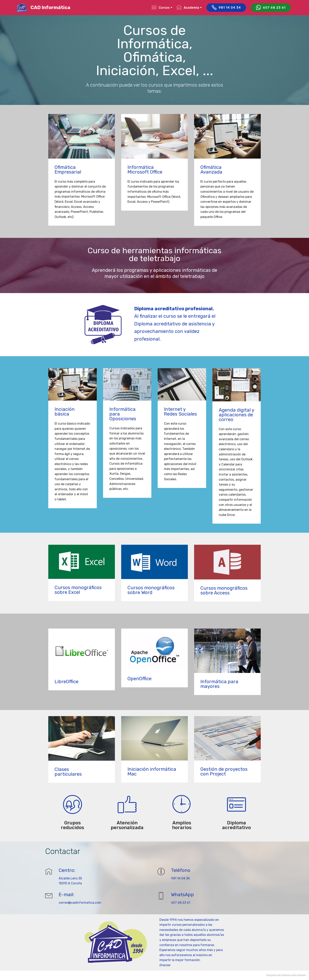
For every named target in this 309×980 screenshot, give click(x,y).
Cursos (161, 8)
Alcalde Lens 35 (70, 878)
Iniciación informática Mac (152, 772)
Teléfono (181, 870)
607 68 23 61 (271, 8)
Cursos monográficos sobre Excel (78, 590)
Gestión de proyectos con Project (224, 772)
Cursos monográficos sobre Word (151, 590)
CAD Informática (50, 8)
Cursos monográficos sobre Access (224, 590)
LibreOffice (67, 682)
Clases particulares (68, 772)
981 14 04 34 (226, 8)
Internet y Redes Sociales (180, 412)
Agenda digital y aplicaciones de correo (236, 415)
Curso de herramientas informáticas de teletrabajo (154, 255)
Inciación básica (65, 412)
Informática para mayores (219, 684)
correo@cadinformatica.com (80, 903)
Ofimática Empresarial (68, 170)
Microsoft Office (145, 172)
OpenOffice (140, 679)
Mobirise (286, 975)
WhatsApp (182, 895)
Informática (141, 167)
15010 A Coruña (70, 883)
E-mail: (67, 895)
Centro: (67, 870)
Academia (188, 8)
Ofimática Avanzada (211, 170)
